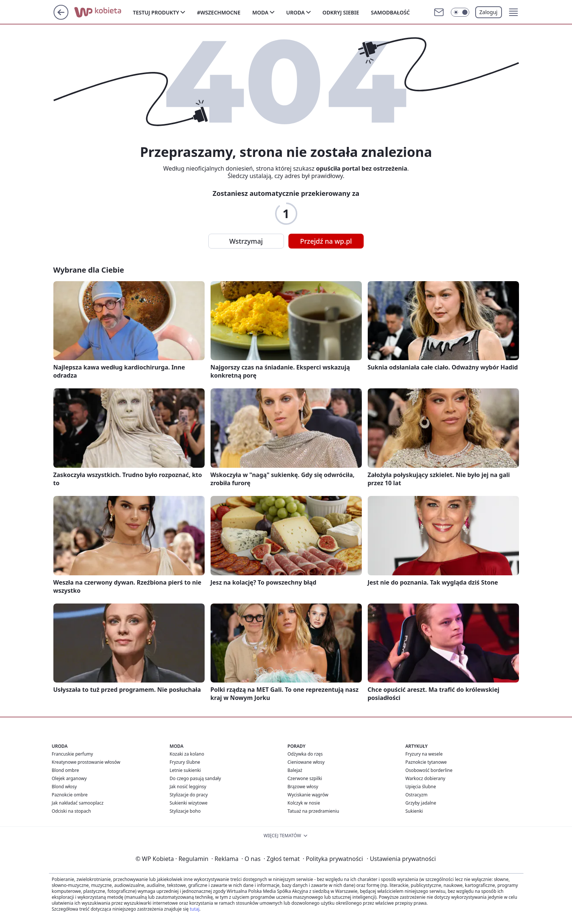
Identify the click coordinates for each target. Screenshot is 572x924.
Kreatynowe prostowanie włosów (86, 762)
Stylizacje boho (185, 811)
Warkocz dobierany (426, 778)
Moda (260, 12)
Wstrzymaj (246, 241)
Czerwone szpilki (305, 778)
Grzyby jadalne (421, 803)
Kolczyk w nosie (304, 803)
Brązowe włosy (303, 787)
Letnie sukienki (185, 770)
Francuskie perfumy (72, 754)
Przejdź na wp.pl (326, 241)
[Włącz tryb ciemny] (460, 12)
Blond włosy (65, 787)
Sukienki (414, 811)
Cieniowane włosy (306, 762)
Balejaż (295, 770)
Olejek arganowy (69, 778)
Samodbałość (390, 12)
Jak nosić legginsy (188, 787)
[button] (513, 12)
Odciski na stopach (72, 811)
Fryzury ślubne (185, 762)
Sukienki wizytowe (189, 803)
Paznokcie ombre (70, 795)
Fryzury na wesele (424, 754)
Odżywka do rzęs (305, 754)
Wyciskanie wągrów (308, 795)
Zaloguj (488, 12)
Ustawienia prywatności (401, 859)
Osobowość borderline (429, 770)
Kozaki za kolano (187, 754)
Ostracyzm (417, 795)
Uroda (295, 12)
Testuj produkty (156, 12)
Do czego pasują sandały (196, 778)
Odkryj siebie (341, 12)
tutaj (195, 909)
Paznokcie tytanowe (426, 762)
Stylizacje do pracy (189, 795)
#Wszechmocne (219, 12)
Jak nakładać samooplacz (78, 803)
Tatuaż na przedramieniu (314, 811)
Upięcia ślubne (421, 787)
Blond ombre (65, 770)
